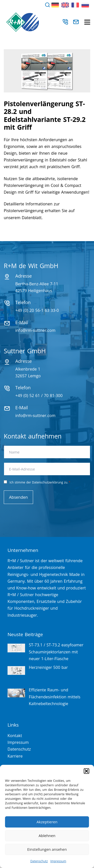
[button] (86, 771)
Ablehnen (47, 836)
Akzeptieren (47, 822)
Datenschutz (39, 861)
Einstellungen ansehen (47, 849)
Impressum (58, 861)
